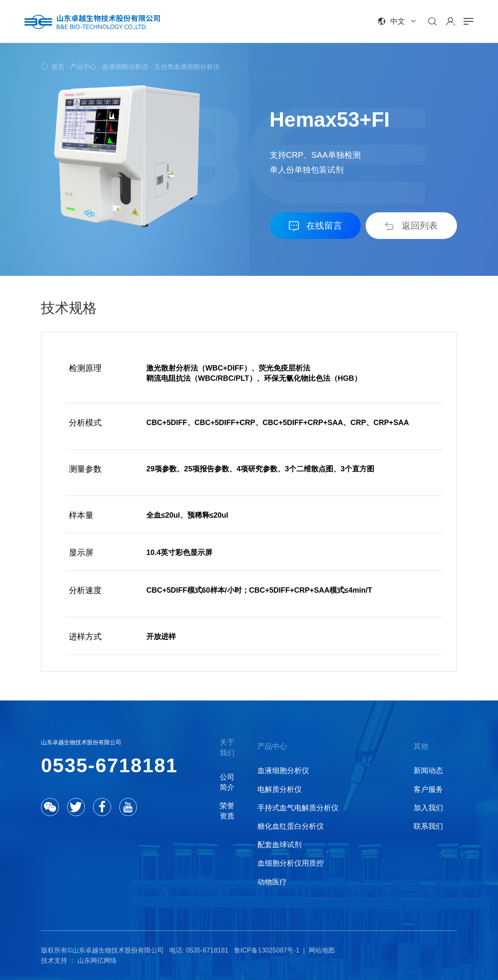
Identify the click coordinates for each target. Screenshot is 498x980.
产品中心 (83, 67)
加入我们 (428, 808)
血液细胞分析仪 (125, 67)
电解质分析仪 (280, 789)
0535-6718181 (109, 765)
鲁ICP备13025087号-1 (267, 950)
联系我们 (428, 826)
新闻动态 (428, 771)
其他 (421, 746)
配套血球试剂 (280, 845)
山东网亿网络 (97, 961)
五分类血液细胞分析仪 (187, 67)
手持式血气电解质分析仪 (298, 808)
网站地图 (322, 950)
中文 (398, 21)
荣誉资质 (227, 811)
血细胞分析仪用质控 (291, 863)
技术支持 (54, 961)
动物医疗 (272, 882)
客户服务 (428, 789)
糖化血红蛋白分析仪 (291, 826)
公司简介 (227, 782)
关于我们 (227, 747)
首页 (58, 67)
